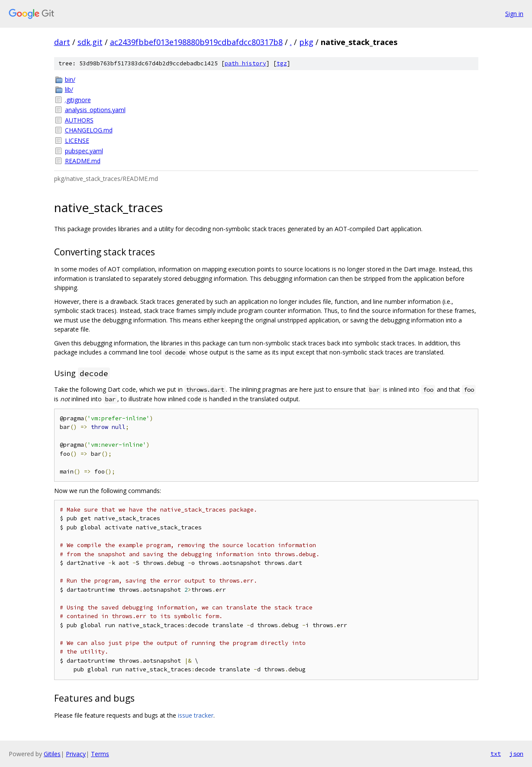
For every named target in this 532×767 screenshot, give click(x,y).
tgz (282, 63)
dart (62, 42)
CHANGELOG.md (89, 130)
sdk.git (90, 42)
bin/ (70, 79)
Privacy (76, 754)
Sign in (514, 14)
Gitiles (52, 754)
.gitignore (78, 100)
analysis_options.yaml (95, 110)
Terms (100, 754)
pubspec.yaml (84, 151)
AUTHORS (79, 120)
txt (496, 754)
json (516, 754)
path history (245, 63)
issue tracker (196, 715)
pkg (306, 42)
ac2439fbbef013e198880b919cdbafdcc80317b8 (196, 42)
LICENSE (77, 140)
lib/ (69, 89)
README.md (83, 161)
